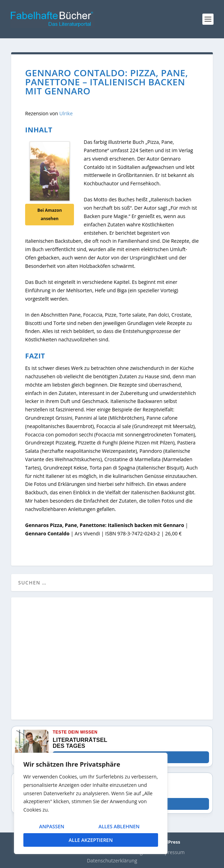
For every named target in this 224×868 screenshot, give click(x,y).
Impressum (172, 852)
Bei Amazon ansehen (50, 214)
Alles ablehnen (119, 826)
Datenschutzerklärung (112, 861)
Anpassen (52, 826)
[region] (91, 803)
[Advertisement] (112, 662)
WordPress (168, 842)
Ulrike (66, 113)
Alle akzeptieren (91, 840)
